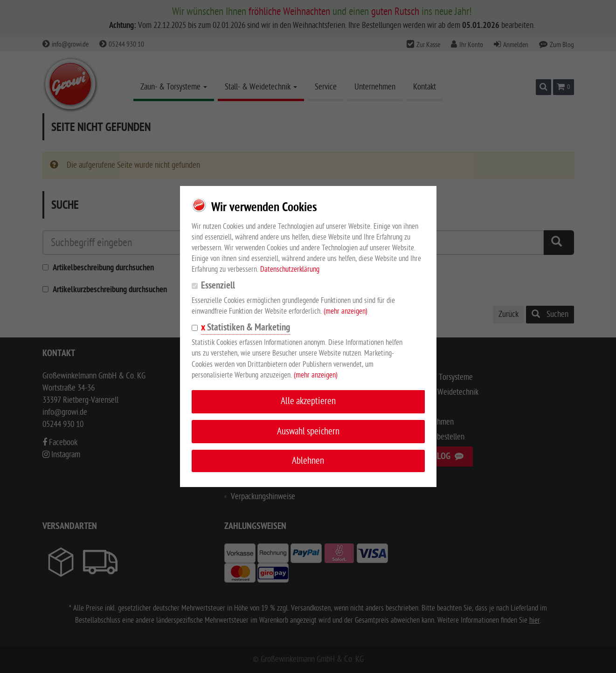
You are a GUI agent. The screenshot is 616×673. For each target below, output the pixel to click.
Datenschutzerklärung (290, 269)
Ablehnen (308, 461)
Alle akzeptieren (308, 401)
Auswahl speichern (308, 431)
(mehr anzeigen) (346, 311)
